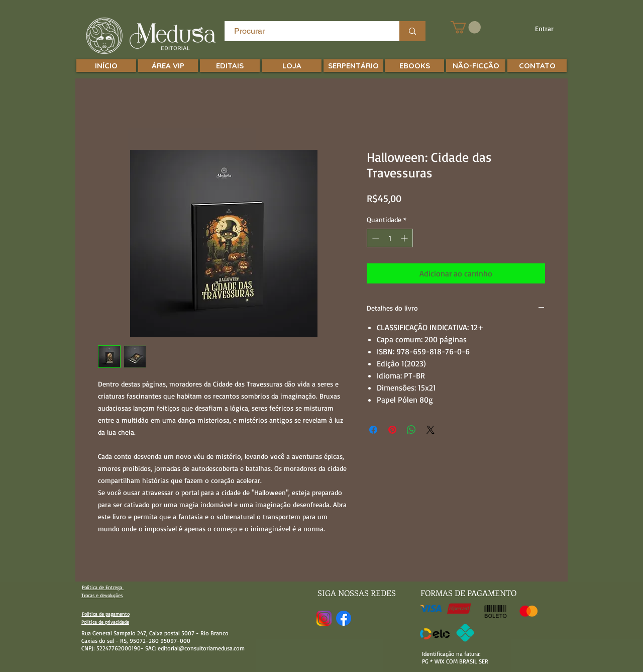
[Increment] (405, 238)
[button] (466, 27)
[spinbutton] (390, 238)
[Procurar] (306, 31)
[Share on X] (431, 430)
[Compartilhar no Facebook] (373, 430)
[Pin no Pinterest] (392, 430)
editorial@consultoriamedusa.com (201, 648)
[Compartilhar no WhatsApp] (411, 430)
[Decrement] (374, 238)
